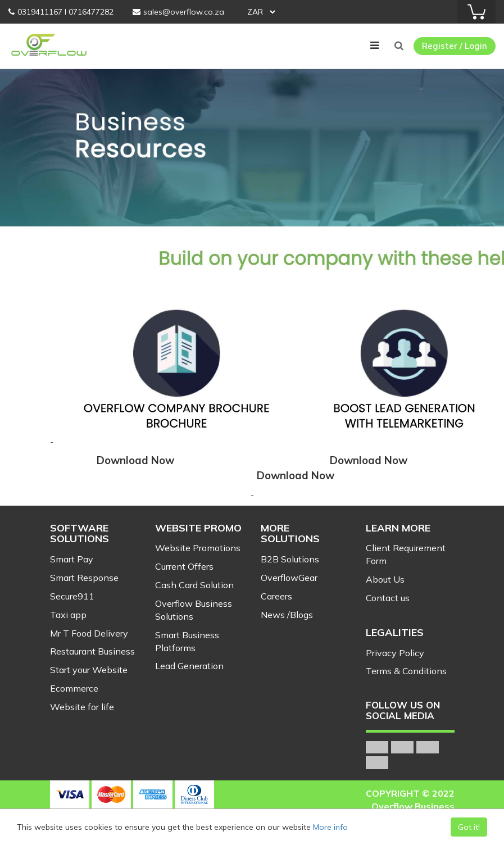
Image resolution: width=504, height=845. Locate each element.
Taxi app (68, 615)
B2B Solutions (290, 559)
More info (330, 827)
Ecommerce (74, 688)
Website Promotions (198, 548)
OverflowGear (289, 578)
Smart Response (84, 578)
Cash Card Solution (194, 585)
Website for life (82, 707)
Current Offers (184, 566)
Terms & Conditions (406, 671)
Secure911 (72, 596)
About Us (385, 579)
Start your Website (89, 670)
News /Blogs (287, 615)
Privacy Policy (395, 653)
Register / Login (455, 46)
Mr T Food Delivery (89, 633)
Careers (276, 596)
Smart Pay (72, 559)
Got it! (469, 827)
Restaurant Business (92, 651)
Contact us (388, 598)
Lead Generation (189, 666)
